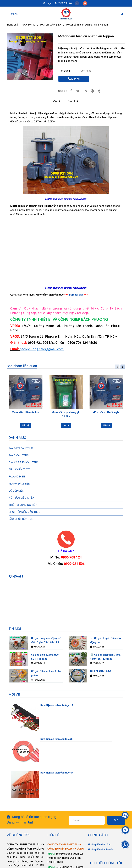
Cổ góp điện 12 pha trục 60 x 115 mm (45, 657)
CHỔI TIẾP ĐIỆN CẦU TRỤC (24, 512)
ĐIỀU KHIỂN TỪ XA (20, 470)
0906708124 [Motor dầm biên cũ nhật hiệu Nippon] (63, 3)
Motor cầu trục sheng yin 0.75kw (66, 414)
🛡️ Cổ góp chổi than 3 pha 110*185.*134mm (105, 657)
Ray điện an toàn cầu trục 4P (57, 773)
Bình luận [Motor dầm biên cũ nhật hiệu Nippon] (74, 101)
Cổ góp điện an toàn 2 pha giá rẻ (46, 673)
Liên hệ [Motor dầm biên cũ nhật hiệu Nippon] (74, 79)
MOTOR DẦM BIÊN (19, 484)
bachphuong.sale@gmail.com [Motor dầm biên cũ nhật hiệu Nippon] (42, 349)
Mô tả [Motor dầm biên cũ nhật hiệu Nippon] (56, 101)
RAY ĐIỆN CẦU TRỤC (21, 448)
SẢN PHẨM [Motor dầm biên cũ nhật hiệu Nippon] (29, 25)
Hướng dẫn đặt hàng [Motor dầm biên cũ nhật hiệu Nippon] (100, 845)
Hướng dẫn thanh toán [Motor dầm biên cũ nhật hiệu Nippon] (101, 850)
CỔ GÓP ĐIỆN (16, 491)
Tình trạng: (65, 71)
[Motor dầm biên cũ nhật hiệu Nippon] (66, 14)
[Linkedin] (85, 91)
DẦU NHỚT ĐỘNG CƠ (21, 519)
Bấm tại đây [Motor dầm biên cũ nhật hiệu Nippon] (76, 295)
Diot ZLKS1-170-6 (101, 671)
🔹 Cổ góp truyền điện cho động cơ (105, 640)
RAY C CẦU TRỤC (19, 455)
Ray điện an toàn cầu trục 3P (57, 739)
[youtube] (85, 3)
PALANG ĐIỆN (17, 477)
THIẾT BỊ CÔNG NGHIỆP (23, 505)
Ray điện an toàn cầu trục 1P (57, 705)
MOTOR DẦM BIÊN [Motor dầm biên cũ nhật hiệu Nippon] (51, 25)
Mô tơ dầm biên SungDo (106, 412)
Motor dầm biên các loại (26, 412)
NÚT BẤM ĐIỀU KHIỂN (22, 498)
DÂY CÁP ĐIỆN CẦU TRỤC (24, 462)
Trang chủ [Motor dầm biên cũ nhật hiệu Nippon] (12, 25)
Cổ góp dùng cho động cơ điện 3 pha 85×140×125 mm (46, 640)
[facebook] (77, 3)
